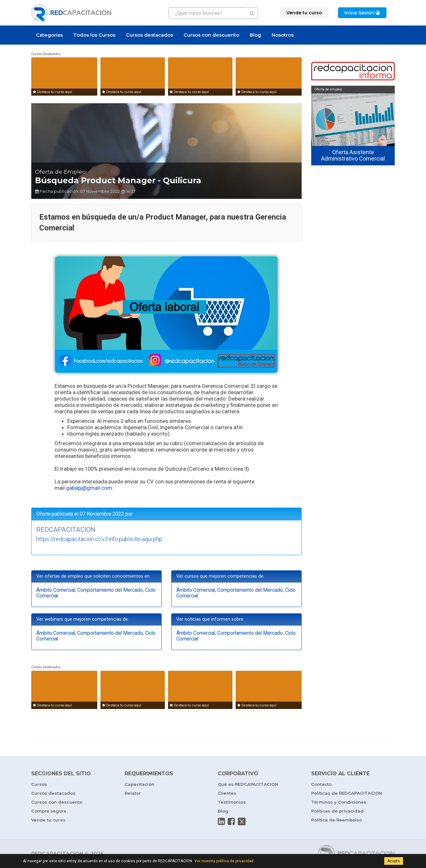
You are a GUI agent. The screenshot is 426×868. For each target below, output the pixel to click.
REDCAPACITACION (66, 530)
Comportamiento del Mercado (110, 590)
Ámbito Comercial (56, 590)
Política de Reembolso (337, 820)
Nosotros (283, 35)
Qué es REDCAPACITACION (248, 784)
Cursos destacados (150, 35)
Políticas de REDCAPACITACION (347, 793)
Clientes (227, 793)
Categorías (49, 35)
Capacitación (140, 784)
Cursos (39, 784)
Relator (133, 793)
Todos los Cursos (94, 35)
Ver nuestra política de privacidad (224, 861)
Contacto (321, 784)
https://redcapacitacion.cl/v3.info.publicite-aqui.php (99, 539)
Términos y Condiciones (339, 802)
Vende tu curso (48, 820)
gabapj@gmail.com (89, 488)
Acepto (394, 861)
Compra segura (49, 811)
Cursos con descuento (211, 35)
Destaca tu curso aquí (52, 92)
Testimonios (232, 802)
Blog (255, 35)
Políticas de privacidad (337, 811)
